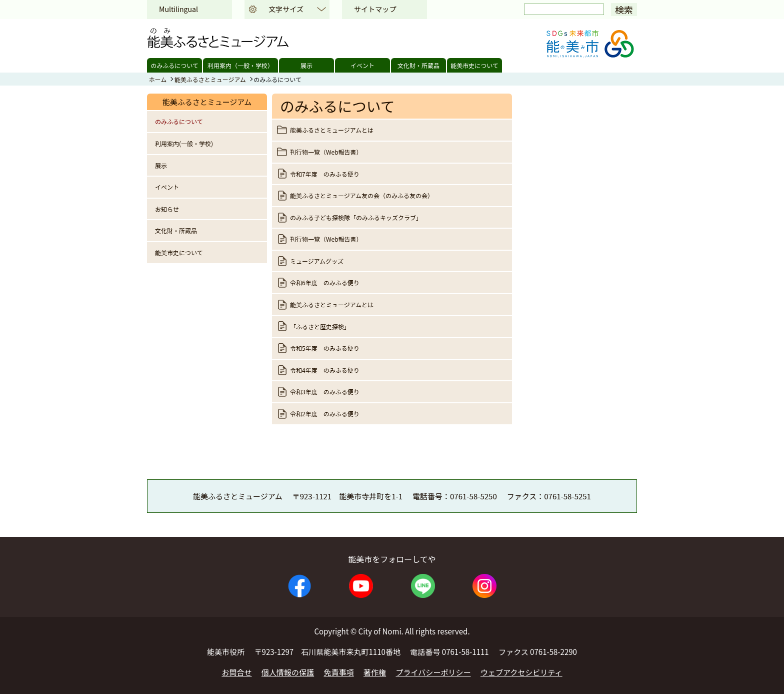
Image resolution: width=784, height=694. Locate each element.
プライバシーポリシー (433, 672)
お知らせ (167, 209)
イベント (362, 65)
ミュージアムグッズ (317, 261)
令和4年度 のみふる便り (325, 370)
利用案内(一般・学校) (184, 143)
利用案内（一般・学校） (240, 65)
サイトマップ (375, 9)
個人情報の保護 (288, 672)
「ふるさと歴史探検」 (320, 326)
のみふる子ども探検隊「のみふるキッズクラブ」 (356, 217)
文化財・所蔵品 (418, 65)
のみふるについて (174, 65)
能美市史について (474, 65)
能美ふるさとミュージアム (210, 79)
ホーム (158, 79)
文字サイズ (286, 9)
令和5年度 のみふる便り (325, 348)
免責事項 (339, 672)
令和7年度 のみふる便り (325, 174)
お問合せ (236, 672)
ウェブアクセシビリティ (521, 672)
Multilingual (178, 9)
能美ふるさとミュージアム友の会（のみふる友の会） (362, 195)
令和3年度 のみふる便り (325, 392)
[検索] (564, 9)
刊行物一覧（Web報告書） (326, 152)
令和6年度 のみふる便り (325, 282)
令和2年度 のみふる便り (328, 414)
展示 (306, 65)
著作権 (375, 672)
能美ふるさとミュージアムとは (332, 130)
